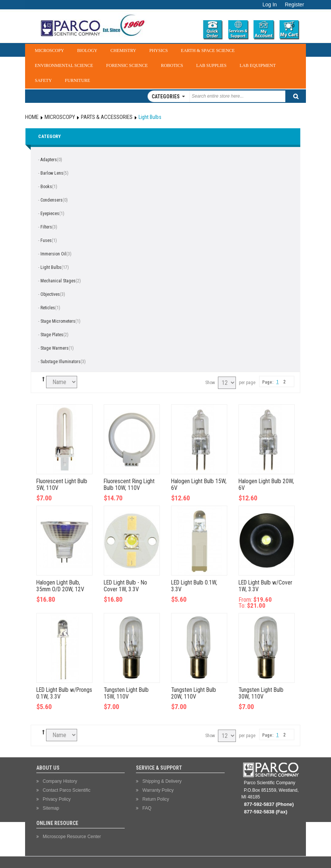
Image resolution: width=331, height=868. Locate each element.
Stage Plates (52, 335)
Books (46, 187)
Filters (46, 227)
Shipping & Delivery (162, 781)
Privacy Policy (57, 799)
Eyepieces (50, 214)
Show (210, 383)
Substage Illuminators (60, 362)
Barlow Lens (52, 173)
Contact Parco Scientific (66, 790)
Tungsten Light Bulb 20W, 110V (194, 693)
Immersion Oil (53, 254)
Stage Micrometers (58, 321)
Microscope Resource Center (72, 837)
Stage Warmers (54, 348)
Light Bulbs (51, 267)
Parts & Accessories (107, 117)
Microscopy (60, 117)
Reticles (48, 308)
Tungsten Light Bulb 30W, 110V (261, 693)
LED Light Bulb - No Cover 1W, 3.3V (125, 586)
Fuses (46, 240)
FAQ (147, 808)
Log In (270, 5)
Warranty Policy (158, 790)
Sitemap (51, 808)
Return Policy (156, 799)
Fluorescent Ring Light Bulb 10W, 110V (129, 485)
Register (294, 5)
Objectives (50, 294)
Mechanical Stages (58, 281)
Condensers (51, 200)
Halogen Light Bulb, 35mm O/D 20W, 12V (60, 586)
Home (32, 117)
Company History (60, 781)
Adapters (49, 160)
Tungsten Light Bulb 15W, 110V (126, 693)
